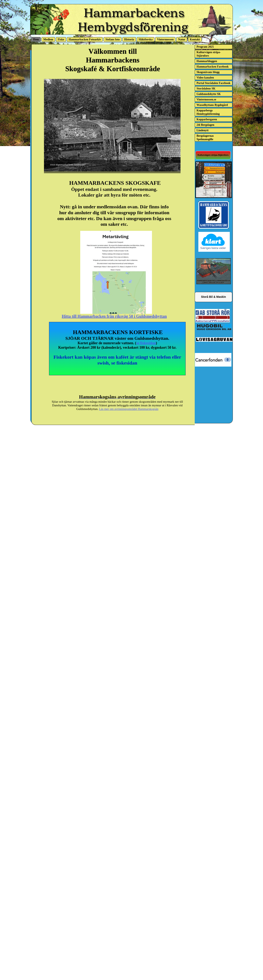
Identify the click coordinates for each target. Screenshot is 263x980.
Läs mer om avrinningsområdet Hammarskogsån (129, 409)
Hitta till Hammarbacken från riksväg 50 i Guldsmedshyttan (114, 316)
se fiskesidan (146, 343)
